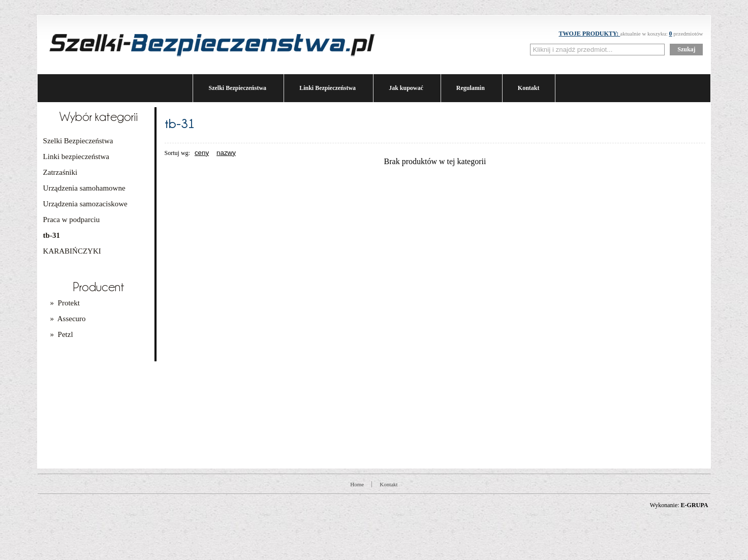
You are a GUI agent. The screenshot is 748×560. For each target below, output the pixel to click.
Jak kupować (406, 88)
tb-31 (52, 235)
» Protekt (65, 303)
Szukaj (686, 49)
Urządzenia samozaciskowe (85, 204)
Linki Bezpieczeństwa (328, 88)
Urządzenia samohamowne (84, 188)
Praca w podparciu (72, 220)
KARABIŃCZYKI (72, 251)
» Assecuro (68, 319)
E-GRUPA (695, 505)
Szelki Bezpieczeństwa (237, 88)
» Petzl (62, 334)
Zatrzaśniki (60, 172)
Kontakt (529, 88)
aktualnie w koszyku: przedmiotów (631, 34)
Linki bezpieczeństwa (76, 157)
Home (357, 484)
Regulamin (471, 88)
